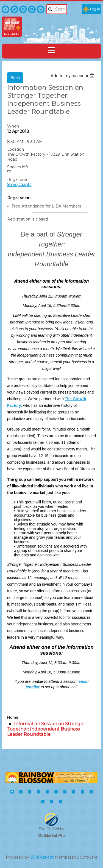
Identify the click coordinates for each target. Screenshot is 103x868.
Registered (18, 180)
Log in (95, 9)
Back (15, 78)
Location (16, 149)
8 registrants (19, 185)
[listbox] (73, 76)
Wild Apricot (42, 857)
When (13, 126)
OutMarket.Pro (51, 835)
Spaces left (18, 167)
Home (13, 717)
